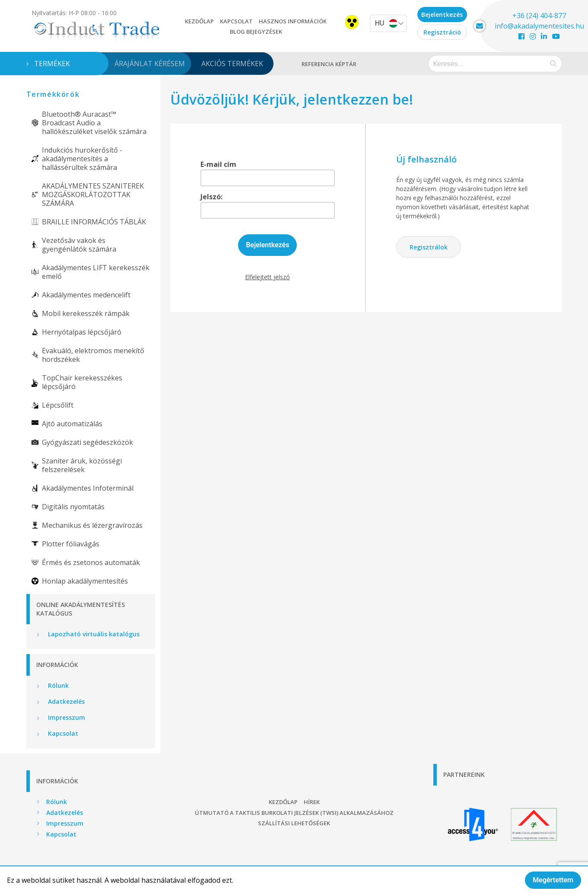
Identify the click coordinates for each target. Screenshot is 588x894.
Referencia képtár (329, 64)
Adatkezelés (65, 701)
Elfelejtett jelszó (267, 277)
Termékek (52, 64)
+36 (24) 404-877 (539, 16)
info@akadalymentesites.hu (539, 26)
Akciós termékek (232, 64)
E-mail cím (218, 164)
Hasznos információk (293, 21)
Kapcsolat (236, 21)
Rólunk (57, 685)
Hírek (312, 802)
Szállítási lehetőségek (294, 823)
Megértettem (553, 880)
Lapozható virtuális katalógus (93, 634)
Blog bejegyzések (256, 32)
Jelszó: (211, 197)
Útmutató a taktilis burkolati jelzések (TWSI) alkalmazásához (294, 813)
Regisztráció (442, 32)
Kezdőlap (199, 21)
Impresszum (66, 717)
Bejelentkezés (442, 14)
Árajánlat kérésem (150, 64)
